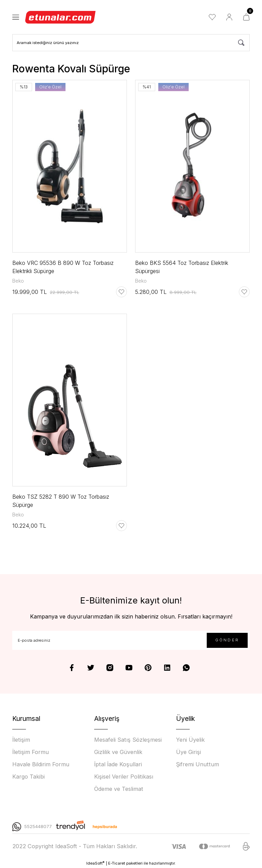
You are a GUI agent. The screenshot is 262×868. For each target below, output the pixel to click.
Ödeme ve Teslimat (119, 789)
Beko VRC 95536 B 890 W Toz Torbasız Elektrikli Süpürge (63, 267)
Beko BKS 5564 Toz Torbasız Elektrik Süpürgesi (182, 267)
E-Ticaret (117, 863)
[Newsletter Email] (131, 640)
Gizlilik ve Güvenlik (118, 752)
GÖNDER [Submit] (227, 640)
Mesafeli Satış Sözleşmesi (128, 740)
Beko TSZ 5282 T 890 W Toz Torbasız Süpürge (61, 501)
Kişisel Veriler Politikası (124, 777)
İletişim (21, 740)
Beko (18, 281)
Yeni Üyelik (190, 740)
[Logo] (61, 17)
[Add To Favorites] (121, 292)
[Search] (131, 43)
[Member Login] (229, 17)
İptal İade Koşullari (118, 764)
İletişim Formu (31, 752)
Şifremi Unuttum (198, 764)
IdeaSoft (95, 863)
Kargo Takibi (28, 777)
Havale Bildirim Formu (41, 764)
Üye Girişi (188, 752)
